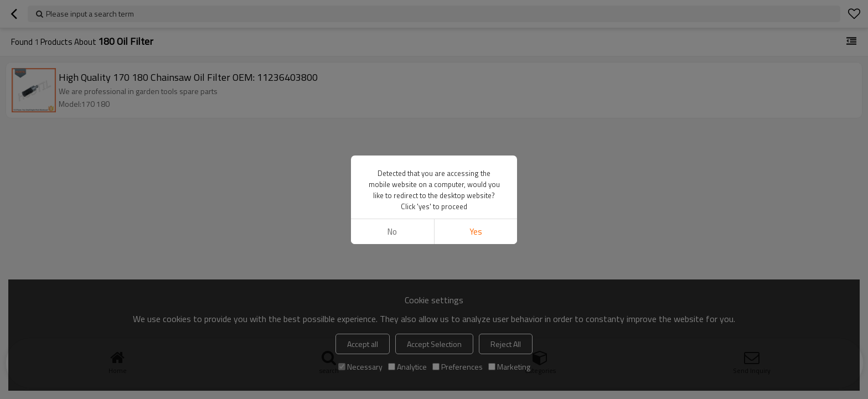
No (392, 232)
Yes (476, 232)
